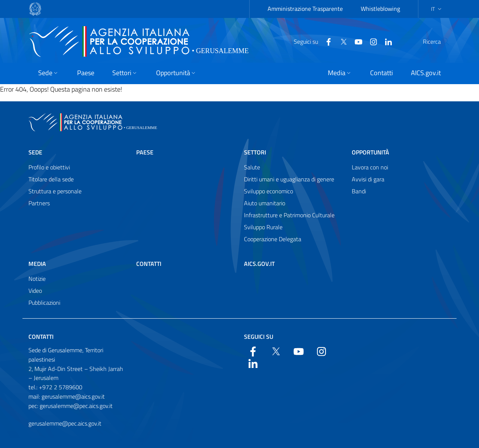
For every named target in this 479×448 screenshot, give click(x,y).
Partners (39, 203)
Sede (35, 152)
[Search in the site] (441, 42)
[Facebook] (311, 41)
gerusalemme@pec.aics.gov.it (65, 423)
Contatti (149, 264)
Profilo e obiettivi (49, 167)
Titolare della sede (51, 179)
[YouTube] (341, 41)
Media (37, 264)
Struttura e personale (55, 191)
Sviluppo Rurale (263, 227)
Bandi (359, 191)
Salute (252, 167)
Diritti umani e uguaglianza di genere (289, 179)
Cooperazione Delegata (273, 239)
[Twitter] (326, 41)
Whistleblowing (380, 9)
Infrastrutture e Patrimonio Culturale (289, 215)
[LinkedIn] (370, 41)
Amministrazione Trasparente (305, 9)
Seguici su (259, 337)
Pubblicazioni (44, 303)
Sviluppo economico (269, 191)
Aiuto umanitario (265, 203)
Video (35, 291)
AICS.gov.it (259, 264)
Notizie (37, 279)
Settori (255, 152)
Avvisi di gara (368, 179)
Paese (145, 152)
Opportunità (370, 152)
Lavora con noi (370, 167)
